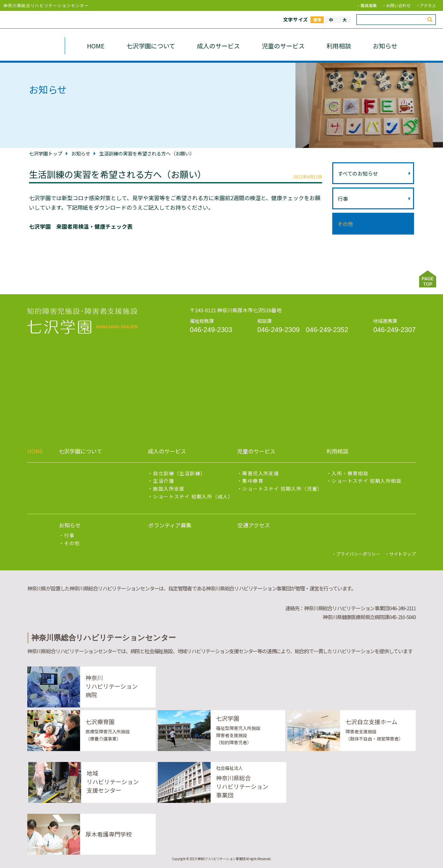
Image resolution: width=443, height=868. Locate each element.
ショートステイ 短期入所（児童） (282, 489)
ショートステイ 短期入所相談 (366, 481)
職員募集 (369, 5)
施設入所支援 (169, 489)
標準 (317, 20)
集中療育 (253, 481)
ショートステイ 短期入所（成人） (193, 496)
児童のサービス (283, 46)
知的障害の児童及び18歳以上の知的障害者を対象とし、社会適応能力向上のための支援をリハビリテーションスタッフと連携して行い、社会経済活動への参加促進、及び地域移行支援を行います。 (82, 321)
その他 (345, 224)
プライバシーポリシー (358, 554)
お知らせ (385, 46)
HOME (96, 46)
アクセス (428, 5)
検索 (431, 21)
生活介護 (164, 481)
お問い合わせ (398, 5)
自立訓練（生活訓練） (179, 473)
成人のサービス (218, 46)
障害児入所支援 (261, 473)
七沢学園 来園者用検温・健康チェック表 (81, 226)
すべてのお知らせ (374, 173)
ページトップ (428, 279)
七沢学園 (29, 46)
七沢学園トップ (46, 153)
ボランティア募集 (170, 525)
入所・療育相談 (350, 473)
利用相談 (339, 46)
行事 (374, 199)
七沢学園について (151, 46)
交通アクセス (254, 525)
